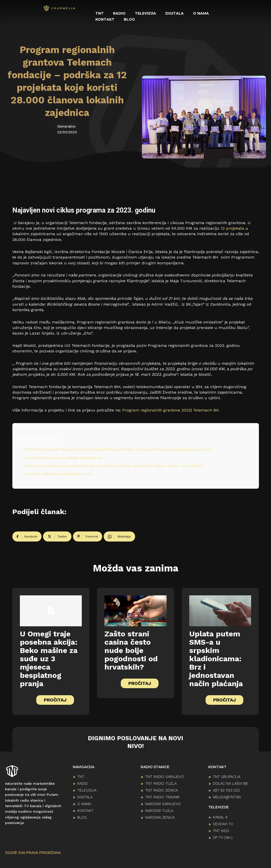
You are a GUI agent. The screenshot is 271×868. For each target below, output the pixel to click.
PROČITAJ (55, 700)
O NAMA (84, 804)
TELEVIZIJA (87, 790)
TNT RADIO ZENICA (162, 790)
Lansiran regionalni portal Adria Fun (58, 474)
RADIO (83, 783)
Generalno (66, 126)
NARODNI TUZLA (159, 811)
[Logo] (59, 8)
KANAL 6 (220, 817)
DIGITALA (85, 797)
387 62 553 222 (226, 790)
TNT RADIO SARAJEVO (165, 777)
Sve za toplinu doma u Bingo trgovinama (62, 458)
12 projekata (232, 228)
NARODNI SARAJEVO (163, 804)
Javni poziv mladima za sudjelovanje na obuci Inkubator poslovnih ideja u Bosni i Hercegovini (114, 466)
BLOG (82, 817)
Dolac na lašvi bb (230, 783)
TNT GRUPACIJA (227, 777)
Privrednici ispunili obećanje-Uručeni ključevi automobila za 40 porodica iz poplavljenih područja (118, 449)
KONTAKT (85, 811)
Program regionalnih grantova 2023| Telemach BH (171, 410)
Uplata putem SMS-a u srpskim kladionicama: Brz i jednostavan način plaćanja (216, 659)
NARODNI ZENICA (160, 817)
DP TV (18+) (223, 837)
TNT (81, 777)
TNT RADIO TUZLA (161, 783)
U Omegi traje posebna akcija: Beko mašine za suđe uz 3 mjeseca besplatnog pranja (49, 659)
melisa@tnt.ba (227, 797)
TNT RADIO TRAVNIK (162, 797)
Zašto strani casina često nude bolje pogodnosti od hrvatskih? (131, 650)
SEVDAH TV (223, 824)
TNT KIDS (221, 831)
